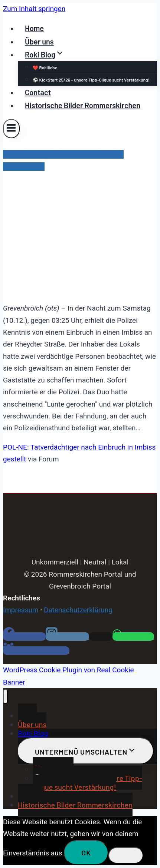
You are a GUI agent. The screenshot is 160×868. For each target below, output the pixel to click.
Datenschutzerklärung (78, 610)
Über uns (39, 42)
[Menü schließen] (5, 696)
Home (34, 28)
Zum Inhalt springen (34, 9)
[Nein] (126, 855)
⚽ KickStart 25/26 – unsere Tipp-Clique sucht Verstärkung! (91, 80)
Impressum (21, 610)
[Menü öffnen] (11, 128)
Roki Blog (33, 733)
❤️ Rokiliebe (45, 67)
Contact (38, 92)
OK (86, 853)
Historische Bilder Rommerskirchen (83, 105)
